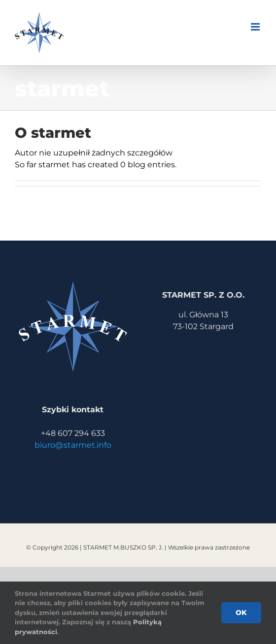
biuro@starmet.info (73, 445)
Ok (241, 613)
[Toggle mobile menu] (256, 27)
